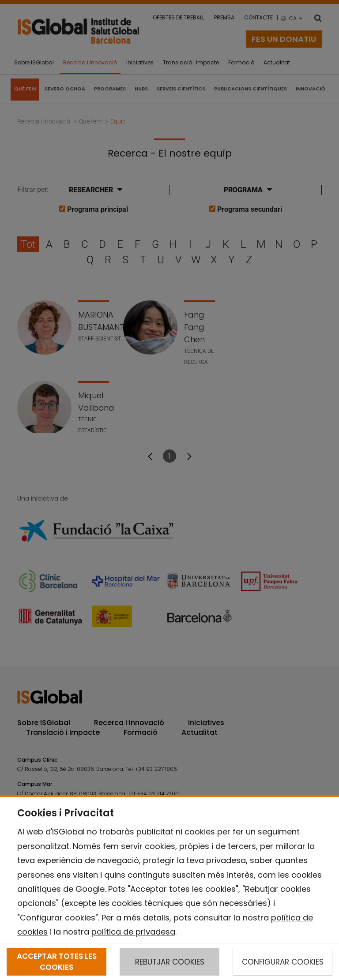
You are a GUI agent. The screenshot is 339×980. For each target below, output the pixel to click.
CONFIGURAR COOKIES (283, 962)
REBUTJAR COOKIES (170, 962)
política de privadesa (133, 932)
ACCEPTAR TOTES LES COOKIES (57, 961)
